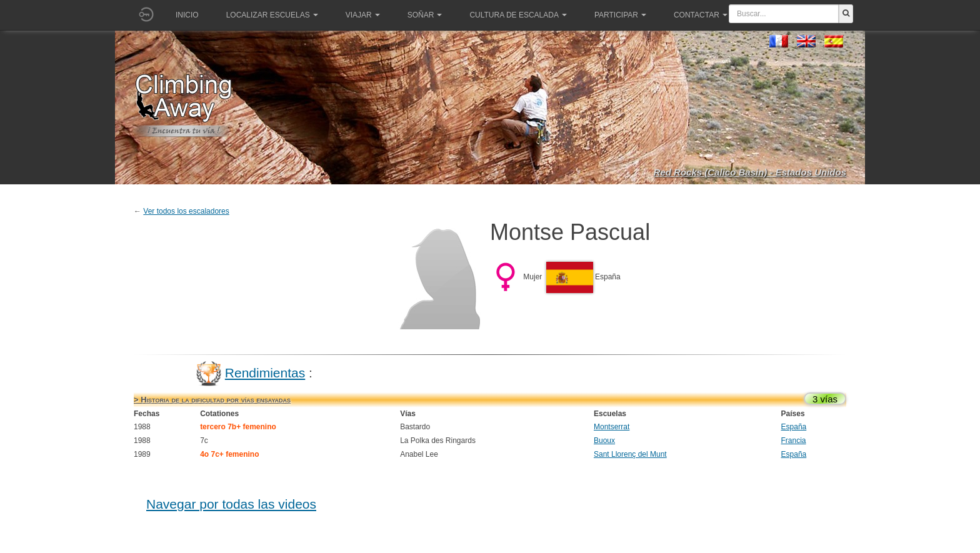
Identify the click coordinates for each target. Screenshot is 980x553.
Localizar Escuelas (272, 15)
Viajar (363, 15)
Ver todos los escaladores (186, 211)
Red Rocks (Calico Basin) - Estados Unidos (750, 172)
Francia (794, 441)
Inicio (187, 15)
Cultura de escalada (518, 15)
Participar (620, 15)
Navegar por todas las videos (231, 504)
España (794, 427)
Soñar (425, 15)
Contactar (701, 15)
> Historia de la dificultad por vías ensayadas (212, 400)
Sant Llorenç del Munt (630, 454)
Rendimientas (265, 373)
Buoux (604, 441)
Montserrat (612, 427)
